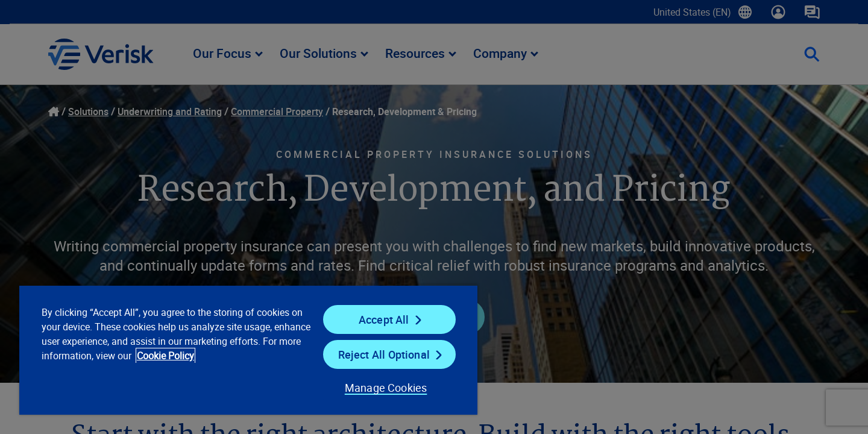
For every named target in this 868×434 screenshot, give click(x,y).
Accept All (384, 319)
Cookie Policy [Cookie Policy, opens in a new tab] (165, 356)
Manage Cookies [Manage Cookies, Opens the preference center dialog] (386, 388)
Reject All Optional (384, 354)
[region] (248, 350)
